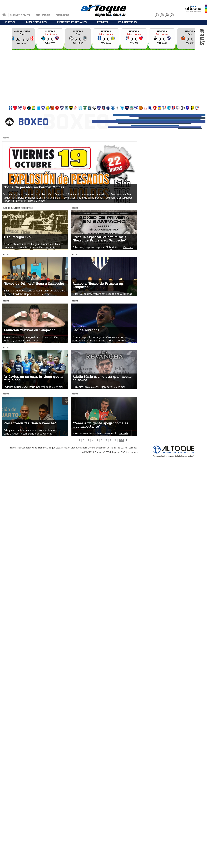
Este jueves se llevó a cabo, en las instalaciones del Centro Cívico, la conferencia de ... (32, 432)
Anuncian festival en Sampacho (29, 330)
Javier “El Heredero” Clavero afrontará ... (95, 433)
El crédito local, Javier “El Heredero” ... (94, 387)
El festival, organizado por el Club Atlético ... (97, 247)
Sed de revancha (86, 330)
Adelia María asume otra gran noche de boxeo (102, 378)
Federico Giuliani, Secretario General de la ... (28, 387)
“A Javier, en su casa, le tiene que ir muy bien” (33, 378)
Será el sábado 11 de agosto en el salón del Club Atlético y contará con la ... (31, 339)
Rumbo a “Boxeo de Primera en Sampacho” (98, 285)
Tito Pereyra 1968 (18, 237)
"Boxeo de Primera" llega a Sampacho (34, 284)
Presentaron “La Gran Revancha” (30, 423)
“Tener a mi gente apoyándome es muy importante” (100, 425)
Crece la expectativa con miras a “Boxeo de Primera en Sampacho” (99, 239)
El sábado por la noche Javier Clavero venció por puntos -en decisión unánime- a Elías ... (100, 339)
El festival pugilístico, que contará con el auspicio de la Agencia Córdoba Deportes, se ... (34, 292)
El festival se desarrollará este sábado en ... (97, 294)
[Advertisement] (103, 77)
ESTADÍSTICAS (127, 22)
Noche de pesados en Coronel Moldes (34, 187)
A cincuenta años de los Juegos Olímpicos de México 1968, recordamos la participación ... (33, 246)
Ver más (41, 201)
